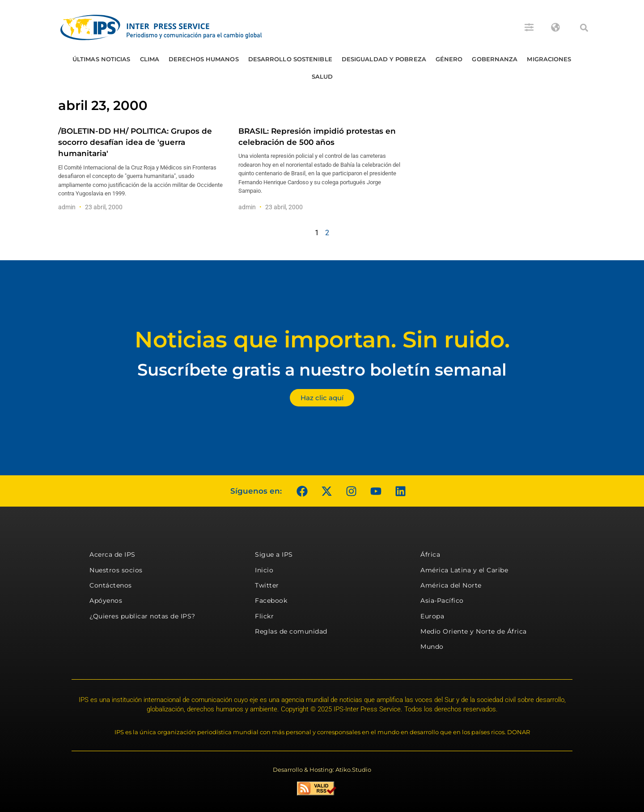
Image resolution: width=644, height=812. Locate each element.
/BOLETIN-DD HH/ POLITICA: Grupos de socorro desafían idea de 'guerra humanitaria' (135, 142)
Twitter (267, 585)
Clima (150, 59)
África (430, 554)
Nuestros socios (116, 570)
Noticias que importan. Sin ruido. (322, 340)
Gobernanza (495, 59)
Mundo (432, 647)
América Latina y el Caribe (464, 570)
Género (449, 59)
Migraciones (549, 59)
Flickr (264, 616)
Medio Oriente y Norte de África (474, 631)
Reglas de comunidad (291, 631)
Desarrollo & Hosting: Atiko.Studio (322, 770)
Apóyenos (106, 601)
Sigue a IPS (274, 554)
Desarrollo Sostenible (290, 59)
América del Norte (451, 585)
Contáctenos (111, 585)
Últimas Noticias (102, 59)
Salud (322, 76)
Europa (432, 616)
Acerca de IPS (112, 554)
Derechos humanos (204, 59)
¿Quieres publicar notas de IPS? (142, 616)
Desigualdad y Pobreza (384, 59)
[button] (584, 28)
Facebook (271, 601)
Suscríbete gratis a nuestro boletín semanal (322, 370)
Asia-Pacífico (442, 601)
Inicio (264, 570)
